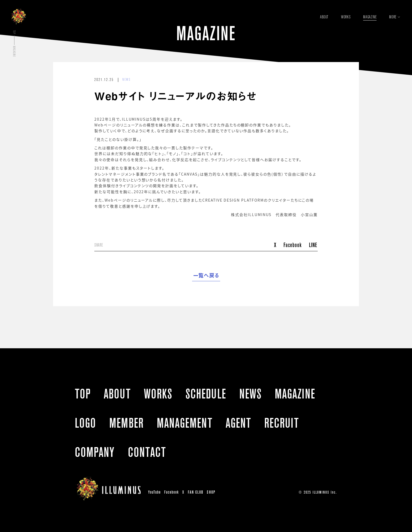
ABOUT (117, 394)
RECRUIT (282, 423)
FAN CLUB (196, 492)
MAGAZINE (295, 394)
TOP (83, 394)
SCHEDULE (206, 394)
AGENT (238, 423)
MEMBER (126, 423)
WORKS (158, 394)
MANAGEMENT (185, 423)
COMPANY (95, 452)
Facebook (293, 245)
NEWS (127, 80)
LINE (313, 245)
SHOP (211, 492)
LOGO (86, 423)
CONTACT (147, 452)
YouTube (154, 492)
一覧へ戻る (206, 275)
